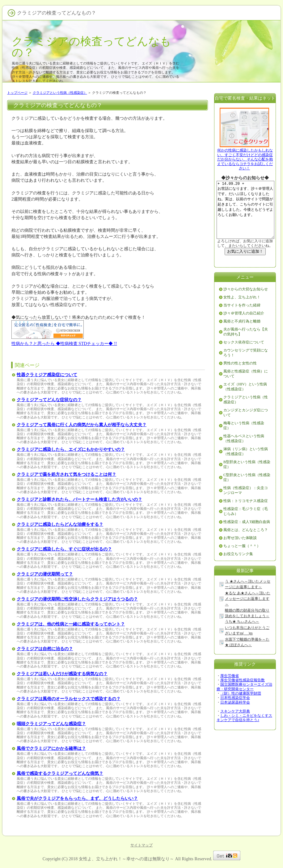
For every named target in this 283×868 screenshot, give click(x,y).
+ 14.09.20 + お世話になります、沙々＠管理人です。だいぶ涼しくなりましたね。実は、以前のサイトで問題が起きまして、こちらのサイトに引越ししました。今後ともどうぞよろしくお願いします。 (248, 216)
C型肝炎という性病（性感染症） (247, 489)
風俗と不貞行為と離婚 (242, 333)
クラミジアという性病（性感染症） (60, 93)
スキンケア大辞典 (235, 723)
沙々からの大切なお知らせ (246, 301)
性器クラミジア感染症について (47, 375)
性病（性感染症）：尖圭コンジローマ (246, 502)
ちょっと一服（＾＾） (242, 558)
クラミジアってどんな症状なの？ (49, 400)
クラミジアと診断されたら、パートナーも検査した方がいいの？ (79, 499)
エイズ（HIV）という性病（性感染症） (245, 399)
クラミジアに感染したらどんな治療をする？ (60, 524)
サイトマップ (141, 845)
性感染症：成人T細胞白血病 (247, 534)
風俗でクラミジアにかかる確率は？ (51, 748)
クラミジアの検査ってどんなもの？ (91, 47)
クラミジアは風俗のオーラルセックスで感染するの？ (69, 699)
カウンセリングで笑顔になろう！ (246, 365)
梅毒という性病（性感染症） (244, 438)
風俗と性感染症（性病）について (246, 386)
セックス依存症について (244, 354)
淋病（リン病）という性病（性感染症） (246, 463)
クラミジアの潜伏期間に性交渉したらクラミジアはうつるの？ (77, 599)
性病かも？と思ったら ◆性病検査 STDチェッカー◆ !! (64, 343)
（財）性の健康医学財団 (241, 705)
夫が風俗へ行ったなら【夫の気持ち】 (246, 344)
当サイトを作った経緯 (242, 317)
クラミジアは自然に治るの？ (45, 649)
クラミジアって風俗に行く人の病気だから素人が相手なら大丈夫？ (82, 425)
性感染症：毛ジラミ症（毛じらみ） (246, 523)
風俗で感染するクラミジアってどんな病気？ (60, 773)
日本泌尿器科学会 (235, 714)
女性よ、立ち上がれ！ (242, 309)
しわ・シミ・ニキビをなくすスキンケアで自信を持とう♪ (244, 730)
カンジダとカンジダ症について (246, 425)
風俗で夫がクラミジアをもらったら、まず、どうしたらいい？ (77, 798)
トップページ (17, 93)
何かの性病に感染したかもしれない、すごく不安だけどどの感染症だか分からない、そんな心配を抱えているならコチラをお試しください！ (245, 159)
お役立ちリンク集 (238, 566)
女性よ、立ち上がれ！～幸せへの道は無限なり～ (126, 859)
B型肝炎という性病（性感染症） (247, 476)
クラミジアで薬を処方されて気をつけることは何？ (66, 474)
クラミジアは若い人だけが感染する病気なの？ (62, 674)
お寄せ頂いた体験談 (240, 550)
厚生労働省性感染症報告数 (243, 692)
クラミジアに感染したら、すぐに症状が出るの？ (64, 549)
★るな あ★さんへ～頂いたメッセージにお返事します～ (248, 611)
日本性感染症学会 (235, 710)
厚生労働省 (230, 688)
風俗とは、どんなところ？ (246, 542)
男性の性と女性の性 (240, 375)
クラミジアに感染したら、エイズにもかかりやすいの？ (71, 449)
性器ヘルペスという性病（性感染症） (244, 451)
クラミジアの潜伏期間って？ (45, 574)
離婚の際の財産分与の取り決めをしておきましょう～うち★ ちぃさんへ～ (247, 628)
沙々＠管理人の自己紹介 (244, 325)
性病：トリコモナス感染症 (246, 513)
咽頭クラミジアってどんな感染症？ (51, 724)
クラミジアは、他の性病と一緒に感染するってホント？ (71, 624)
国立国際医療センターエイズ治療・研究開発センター (244, 699)
